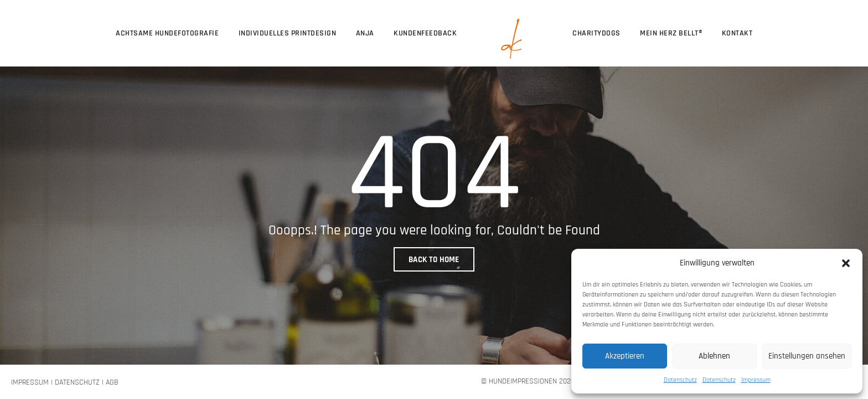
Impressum (756, 380)
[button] (846, 263)
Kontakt (737, 33)
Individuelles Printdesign (288, 33)
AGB (112, 382)
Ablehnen (714, 356)
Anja (365, 33)
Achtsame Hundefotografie (167, 33)
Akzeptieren (625, 356)
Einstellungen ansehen (807, 356)
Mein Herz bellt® (671, 33)
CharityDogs (596, 33)
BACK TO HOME (434, 260)
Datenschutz (680, 380)
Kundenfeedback (425, 33)
